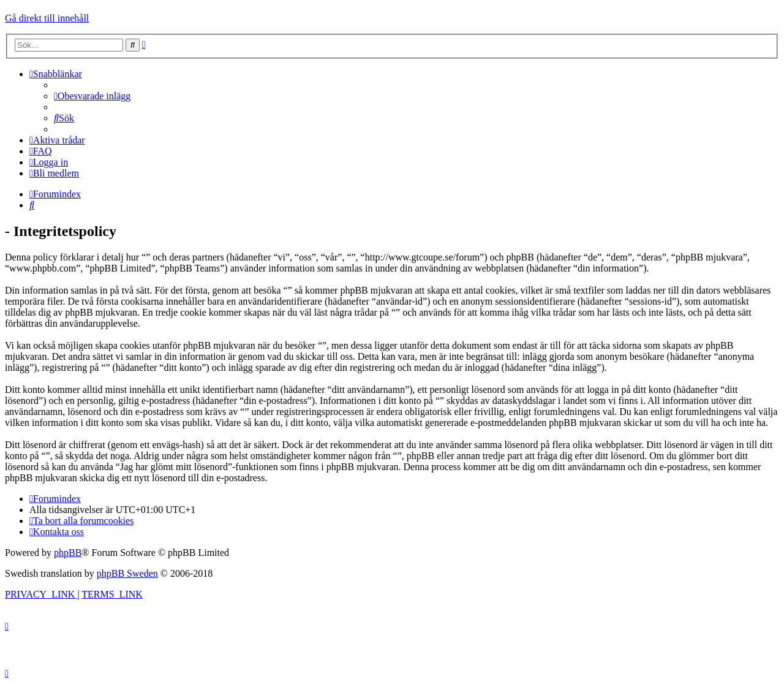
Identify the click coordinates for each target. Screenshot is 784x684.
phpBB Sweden (127, 573)
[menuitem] (92, 96)
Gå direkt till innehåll (47, 18)
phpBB (68, 553)
